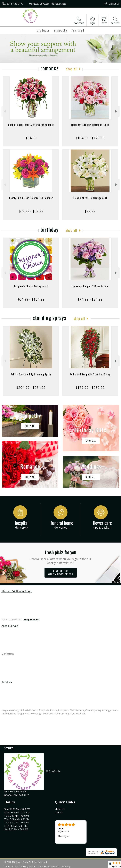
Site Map (66, 866)
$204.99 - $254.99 (31, 387)
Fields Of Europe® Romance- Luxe (90, 125)
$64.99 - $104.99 (31, 299)
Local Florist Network (49, 866)
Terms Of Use (11, 866)
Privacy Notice (28, 866)
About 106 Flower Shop (17, 591)
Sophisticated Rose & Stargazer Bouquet (31, 125)
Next (116, 111)
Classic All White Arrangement (90, 198)
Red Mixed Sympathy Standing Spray (90, 374)
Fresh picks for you (60, 557)
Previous (5, 111)
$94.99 (31, 138)
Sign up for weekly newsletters (61, 573)
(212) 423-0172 (15, 4)
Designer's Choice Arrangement (31, 286)
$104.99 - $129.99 (90, 138)
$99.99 (90, 211)
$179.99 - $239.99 (90, 387)
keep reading (31, 620)
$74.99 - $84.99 (90, 299)
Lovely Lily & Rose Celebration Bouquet (31, 198)
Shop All (72, 69)
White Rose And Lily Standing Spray (31, 374)
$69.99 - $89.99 (31, 211)
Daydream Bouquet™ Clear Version (90, 286)
